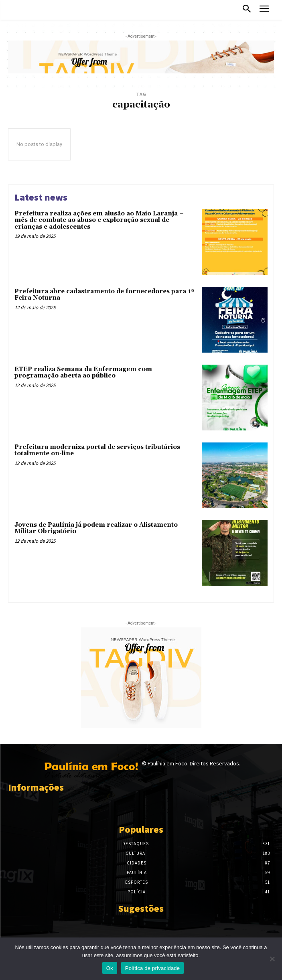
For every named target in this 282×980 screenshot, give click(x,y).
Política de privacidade (153, 968)
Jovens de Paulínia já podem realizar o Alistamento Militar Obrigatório (96, 528)
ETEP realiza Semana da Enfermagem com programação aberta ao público (83, 373)
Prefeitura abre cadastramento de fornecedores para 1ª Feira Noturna (104, 295)
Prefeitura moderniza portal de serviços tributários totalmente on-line (97, 450)
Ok (110, 968)
